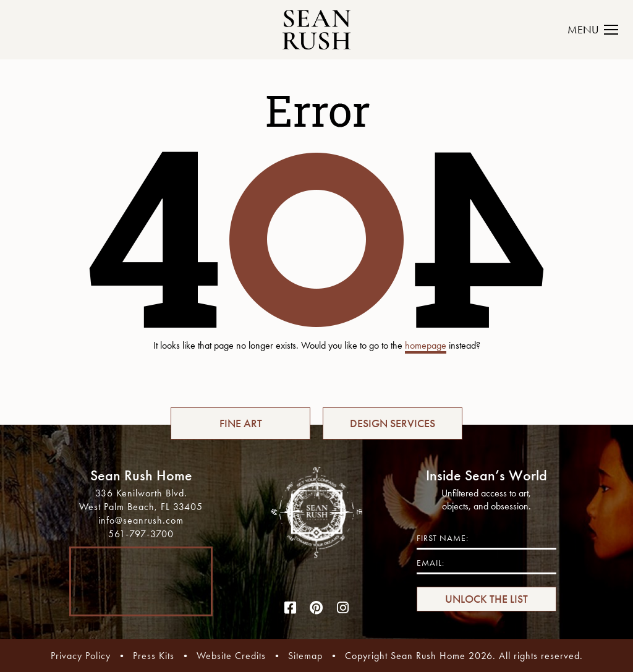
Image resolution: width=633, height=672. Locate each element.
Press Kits (154, 656)
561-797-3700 (141, 534)
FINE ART (241, 423)
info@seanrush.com (141, 520)
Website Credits (231, 656)
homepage (426, 345)
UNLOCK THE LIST (486, 599)
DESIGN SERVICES (393, 423)
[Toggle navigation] (600, 30)
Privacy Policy (81, 656)
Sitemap (305, 656)
